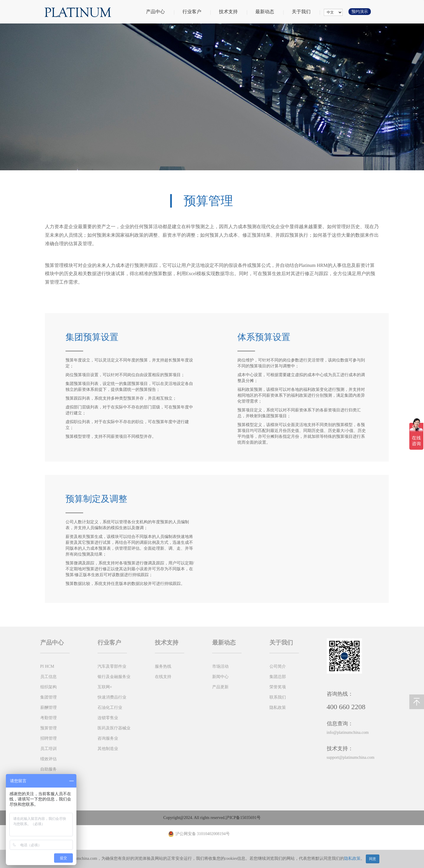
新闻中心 (220, 677)
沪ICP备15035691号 (243, 818)
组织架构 (48, 687)
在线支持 (163, 677)
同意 (373, 859)
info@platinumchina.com (348, 732)
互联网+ (105, 687)
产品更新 (220, 687)
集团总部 (278, 677)
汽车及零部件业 (112, 666)
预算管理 (48, 728)
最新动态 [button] (269, 11)
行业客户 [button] (196, 11)
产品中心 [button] (160, 11)
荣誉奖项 (278, 687)
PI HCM (47, 666)
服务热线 (163, 666)
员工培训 (48, 749)
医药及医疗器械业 (114, 728)
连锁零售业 (108, 718)
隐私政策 (352, 858)
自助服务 (48, 769)
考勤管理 (48, 718)
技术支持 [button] (233, 11)
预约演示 (360, 12)
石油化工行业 (110, 708)
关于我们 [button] (306, 11)
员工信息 (48, 677)
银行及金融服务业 (114, 677)
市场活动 (220, 666)
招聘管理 (48, 738)
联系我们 (278, 697)
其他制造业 (108, 749)
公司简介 (278, 666)
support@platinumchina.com (351, 757)
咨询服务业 (108, 738)
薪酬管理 (48, 708)
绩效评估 (48, 759)
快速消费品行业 (112, 697)
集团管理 (48, 697)
